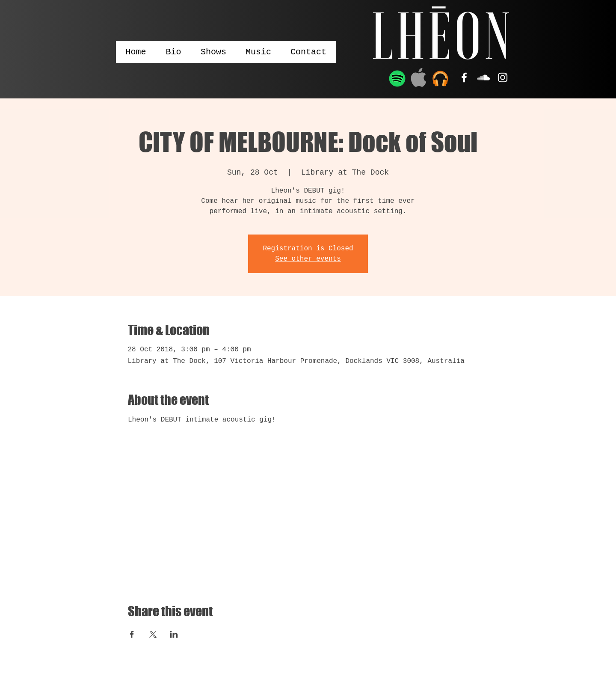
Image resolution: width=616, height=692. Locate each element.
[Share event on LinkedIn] (174, 634)
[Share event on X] (153, 634)
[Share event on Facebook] (132, 634)
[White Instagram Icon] (503, 77)
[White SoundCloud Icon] (483, 77)
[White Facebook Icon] (464, 77)
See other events (308, 259)
